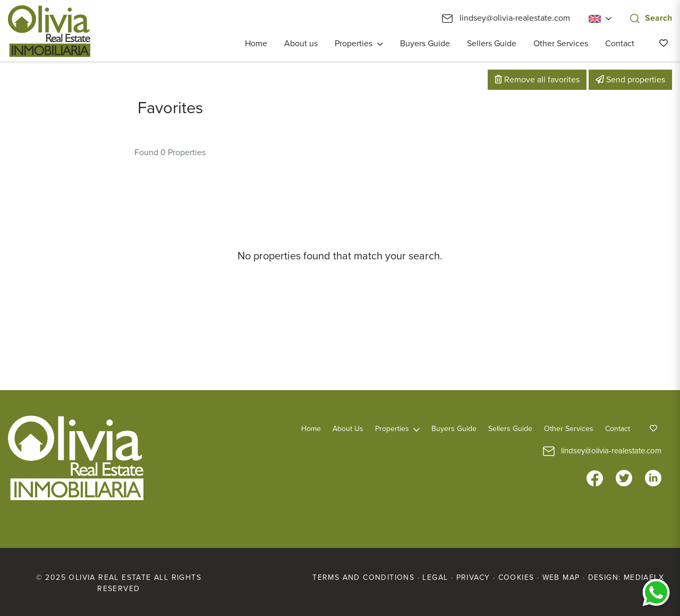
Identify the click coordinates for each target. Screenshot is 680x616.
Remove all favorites (537, 80)
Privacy (473, 577)
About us (301, 44)
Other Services (561, 44)
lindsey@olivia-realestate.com (506, 18)
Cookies (516, 577)
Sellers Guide (492, 44)
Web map (561, 577)
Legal (435, 577)
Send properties (630, 80)
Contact (620, 44)
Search (651, 18)
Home (256, 44)
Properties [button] (354, 44)
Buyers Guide (425, 44)
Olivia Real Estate (49, 31)
